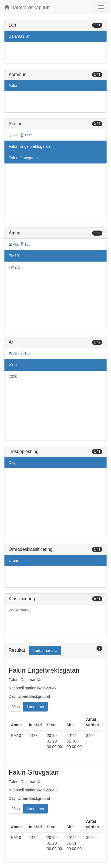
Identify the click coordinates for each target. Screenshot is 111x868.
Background (19, 610)
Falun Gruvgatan (23, 158)
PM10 (14, 256)
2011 (13, 365)
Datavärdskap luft (27, 7)
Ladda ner (36, 707)
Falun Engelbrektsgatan (29, 146)
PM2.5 (14, 267)
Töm (26, 135)
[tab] (55, 651)
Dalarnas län (20, 36)
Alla (14, 245)
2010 (13, 376)
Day (12, 463)
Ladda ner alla (45, 651)
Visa (16, 707)
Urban (14, 561)
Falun (14, 86)
